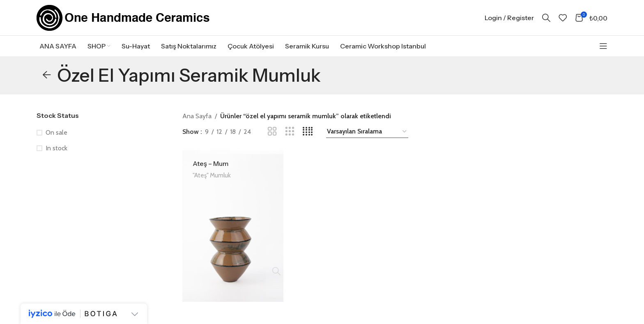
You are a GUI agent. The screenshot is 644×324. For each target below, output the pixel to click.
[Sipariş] (367, 139)
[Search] (546, 21)
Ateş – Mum (210, 171)
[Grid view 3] (290, 139)
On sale (56, 140)
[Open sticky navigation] (603, 53)
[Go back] (47, 83)
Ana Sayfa (197, 123)
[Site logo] (123, 21)
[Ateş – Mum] (232, 233)
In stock (56, 155)
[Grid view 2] (272, 139)
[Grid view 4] (308, 139)
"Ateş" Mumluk (212, 183)
